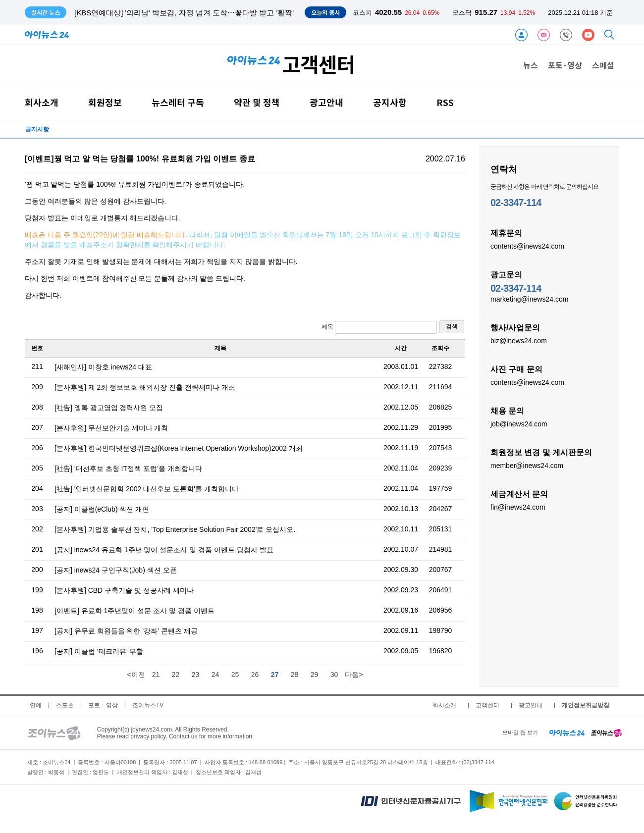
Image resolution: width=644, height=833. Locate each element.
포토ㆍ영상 (103, 705)
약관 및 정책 (257, 102)
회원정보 (105, 102)
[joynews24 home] (606, 732)
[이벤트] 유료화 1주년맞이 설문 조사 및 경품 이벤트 (134, 611)
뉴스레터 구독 (178, 102)
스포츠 (65, 705)
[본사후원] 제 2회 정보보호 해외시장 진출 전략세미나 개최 (145, 387)
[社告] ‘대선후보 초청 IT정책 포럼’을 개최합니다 (128, 469)
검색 (452, 326)
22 (176, 675)
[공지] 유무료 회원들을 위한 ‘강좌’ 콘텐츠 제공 (126, 631)
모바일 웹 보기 (520, 732)
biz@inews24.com (519, 340)
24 (215, 675)
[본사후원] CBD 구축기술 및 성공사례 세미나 (124, 590)
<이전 (136, 675)
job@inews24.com (519, 423)
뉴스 (531, 65)
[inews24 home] (567, 732)
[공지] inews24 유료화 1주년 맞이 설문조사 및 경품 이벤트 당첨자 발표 (164, 550)
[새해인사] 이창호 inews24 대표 (103, 367)
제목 (379, 327)
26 (255, 675)
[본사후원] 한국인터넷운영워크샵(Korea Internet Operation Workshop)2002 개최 (179, 448)
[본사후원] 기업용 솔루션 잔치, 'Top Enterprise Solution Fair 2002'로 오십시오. (175, 529)
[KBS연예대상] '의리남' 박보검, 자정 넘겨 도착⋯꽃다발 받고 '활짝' (184, 13)
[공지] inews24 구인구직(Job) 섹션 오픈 (116, 570)
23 (196, 675)
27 (275, 675)
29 (315, 675)
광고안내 (326, 102)
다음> (354, 675)
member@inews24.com (527, 465)
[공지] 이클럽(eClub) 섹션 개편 (102, 509)
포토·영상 (565, 65)
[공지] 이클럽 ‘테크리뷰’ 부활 (99, 651)
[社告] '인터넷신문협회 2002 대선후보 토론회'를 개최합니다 (147, 489)
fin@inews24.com (518, 507)
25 (235, 675)
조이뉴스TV (148, 705)
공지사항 (390, 102)
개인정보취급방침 (586, 705)
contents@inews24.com (527, 246)
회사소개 (42, 102)
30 (334, 675)
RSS (445, 102)
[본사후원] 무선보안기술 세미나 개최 (111, 428)
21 (156, 675)
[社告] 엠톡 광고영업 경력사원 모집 (109, 408)
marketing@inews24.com (529, 299)
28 (295, 675)
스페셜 (603, 65)
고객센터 (487, 705)
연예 (36, 705)
